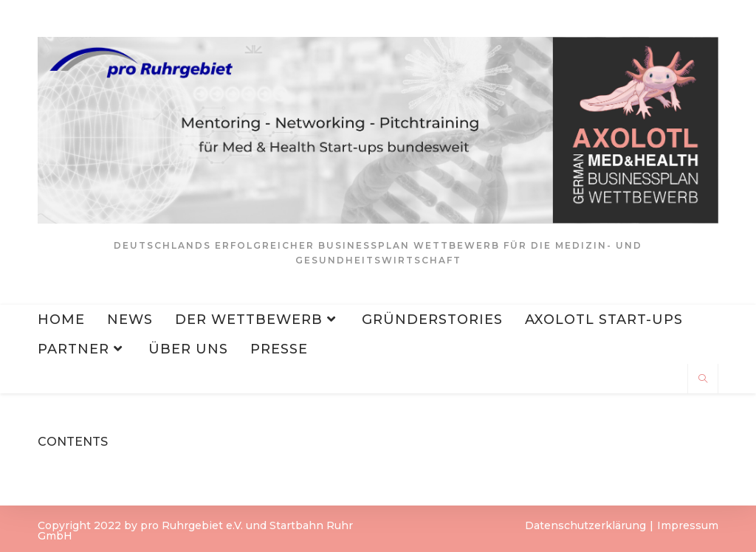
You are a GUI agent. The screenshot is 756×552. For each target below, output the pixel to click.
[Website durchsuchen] (703, 379)
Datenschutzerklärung (585, 525)
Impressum (688, 525)
